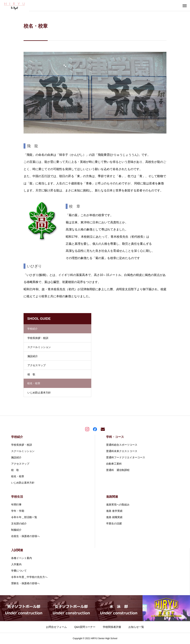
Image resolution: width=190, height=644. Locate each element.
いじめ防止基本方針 (39, 393)
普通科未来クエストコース (122, 451)
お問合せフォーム (56, 627)
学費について (19, 571)
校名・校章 (18, 476)
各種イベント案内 (22, 558)
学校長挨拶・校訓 (38, 338)
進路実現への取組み (118, 505)
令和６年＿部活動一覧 (24, 517)
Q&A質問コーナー (85, 627)
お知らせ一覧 (136, 627)
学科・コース (115, 437)
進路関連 (112, 497)
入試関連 (17, 550)
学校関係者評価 (112, 627)
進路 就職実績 (114, 517)
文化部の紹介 (19, 523)
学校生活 (17, 497)
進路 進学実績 (114, 511)
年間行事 (16, 505)
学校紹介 (17, 437)
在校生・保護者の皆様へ (25, 536)
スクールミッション (39, 347)
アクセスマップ (37, 365)
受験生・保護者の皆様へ (25, 583)
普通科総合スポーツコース (122, 445)
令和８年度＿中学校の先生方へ (29, 577)
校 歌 (31, 374)
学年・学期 (18, 511)
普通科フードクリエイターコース (126, 457)
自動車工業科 (114, 464)
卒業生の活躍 (114, 523)
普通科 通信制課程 (118, 470)
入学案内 (16, 564)
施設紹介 (33, 356)
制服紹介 (16, 530)
